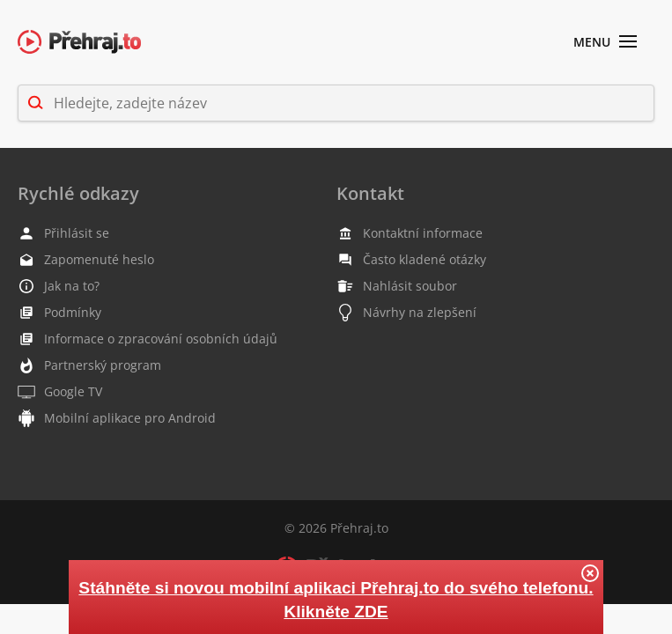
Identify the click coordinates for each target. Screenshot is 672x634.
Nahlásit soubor (397, 286)
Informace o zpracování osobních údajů (148, 339)
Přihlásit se (63, 233)
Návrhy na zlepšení (406, 313)
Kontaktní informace (410, 233)
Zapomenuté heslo (86, 260)
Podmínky (59, 313)
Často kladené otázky (411, 260)
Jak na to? (59, 286)
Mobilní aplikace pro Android (117, 418)
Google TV (60, 392)
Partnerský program (89, 365)
